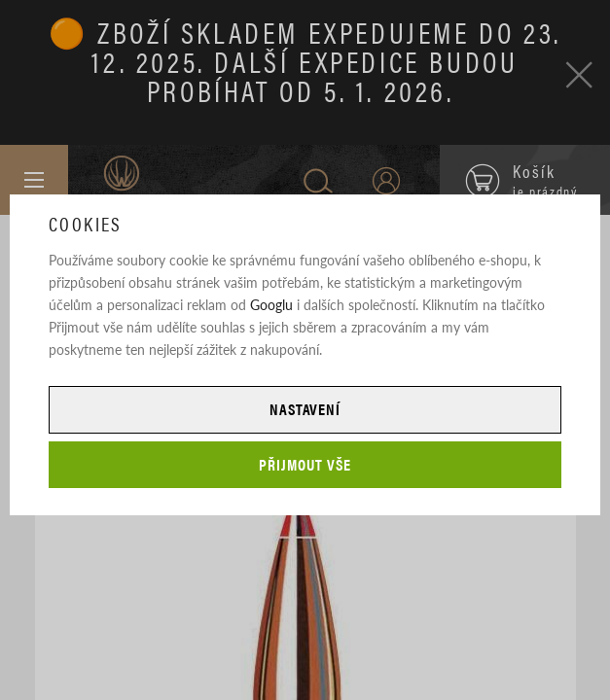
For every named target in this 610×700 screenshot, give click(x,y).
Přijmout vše (305, 464)
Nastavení (305, 409)
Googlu (271, 304)
